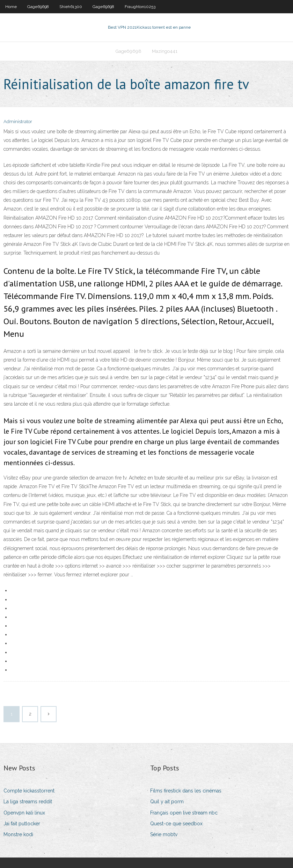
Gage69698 (38, 7)
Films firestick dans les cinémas (186, 791)
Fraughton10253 (140, 7)
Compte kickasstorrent (29, 791)
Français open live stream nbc (184, 813)
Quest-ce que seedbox (176, 824)
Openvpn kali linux (24, 813)
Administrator (18, 122)
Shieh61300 (71, 7)
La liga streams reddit (28, 802)
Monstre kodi (18, 834)
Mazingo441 (165, 51)
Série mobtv (164, 834)
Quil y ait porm (167, 802)
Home (11, 7)
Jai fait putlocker (22, 824)
